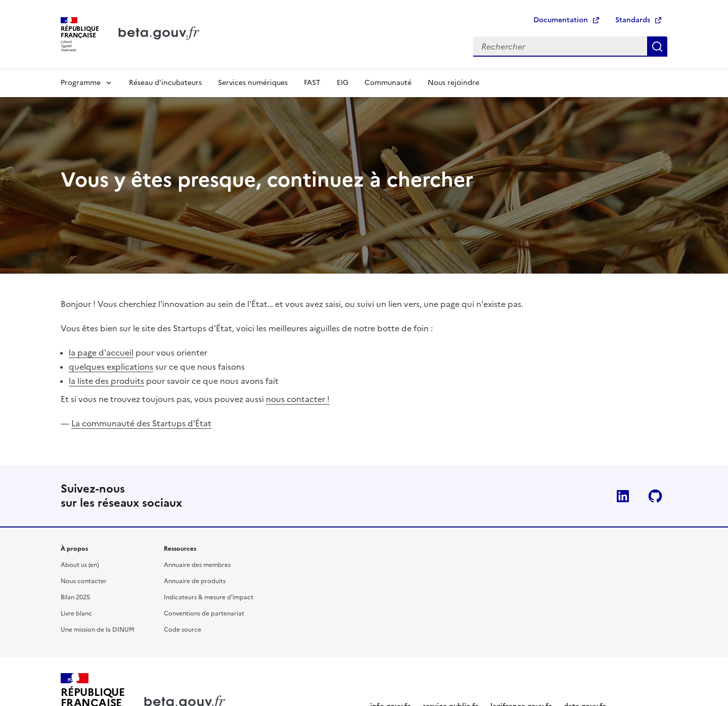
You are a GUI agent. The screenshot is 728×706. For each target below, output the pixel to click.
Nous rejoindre (453, 83)
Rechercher (657, 47)
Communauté (388, 83)
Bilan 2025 (75, 597)
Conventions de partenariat (204, 613)
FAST (312, 83)
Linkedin (623, 496)
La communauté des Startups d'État (141, 423)
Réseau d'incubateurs (165, 83)
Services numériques (253, 83)
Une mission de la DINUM (98, 630)
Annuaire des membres (197, 565)
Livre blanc (76, 613)
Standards (633, 20)
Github (655, 496)
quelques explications (111, 367)
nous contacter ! (298, 399)
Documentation (561, 20)
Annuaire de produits (195, 581)
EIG (343, 83)
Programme (81, 83)
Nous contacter (84, 581)
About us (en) (80, 565)
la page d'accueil (101, 352)
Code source (183, 630)
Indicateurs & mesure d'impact (209, 597)
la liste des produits (106, 381)
